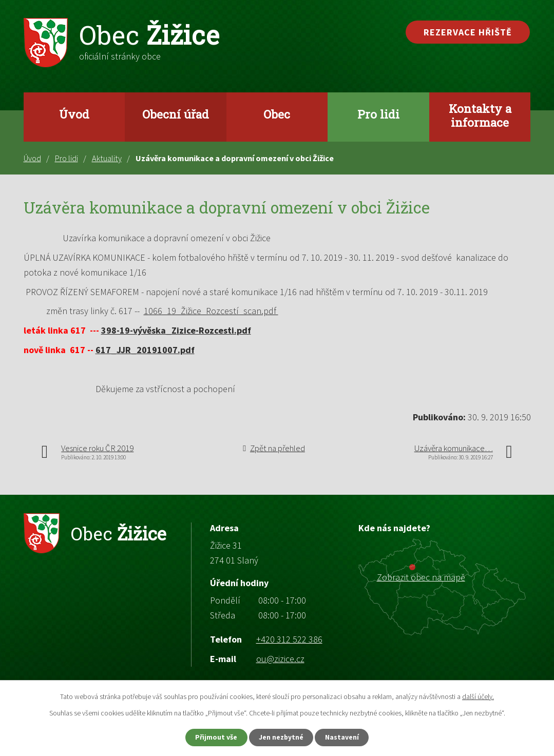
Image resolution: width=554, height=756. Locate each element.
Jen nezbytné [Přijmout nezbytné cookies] (281, 737)
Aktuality (107, 158)
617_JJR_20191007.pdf (145, 350)
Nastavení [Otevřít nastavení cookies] (344, 737)
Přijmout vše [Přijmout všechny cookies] (214, 737)
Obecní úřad (176, 114)
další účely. (478, 696)
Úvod (74, 114)
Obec (277, 114)
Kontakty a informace (480, 115)
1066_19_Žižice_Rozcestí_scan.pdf (211, 311)
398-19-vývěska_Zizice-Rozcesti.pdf (176, 330)
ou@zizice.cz (280, 659)
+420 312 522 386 (289, 639)
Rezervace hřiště (468, 32)
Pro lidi (378, 114)
